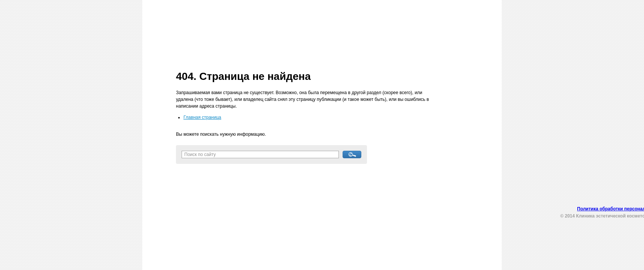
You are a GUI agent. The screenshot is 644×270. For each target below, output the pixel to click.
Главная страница (202, 117)
